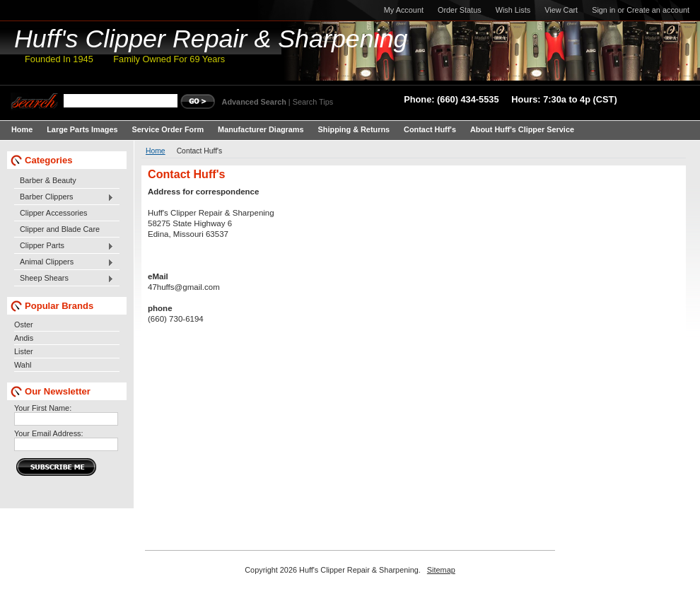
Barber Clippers (64, 197)
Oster (24, 325)
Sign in (603, 10)
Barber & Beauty (48, 180)
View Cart (561, 10)
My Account (404, 10)
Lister (24, 351)
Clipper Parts (64, 246)
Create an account (658, 10)
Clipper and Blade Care (60, 229)
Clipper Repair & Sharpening (211, 39)
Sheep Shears (64, 279)
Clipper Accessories (54, 213)
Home (156, 151)
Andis (24, 338)
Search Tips (313, 102)
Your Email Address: (49, 433)
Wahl (23, 365)
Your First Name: (43, 408)
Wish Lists (513, 10)
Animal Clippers (64, 262)
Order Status (460, 10)
